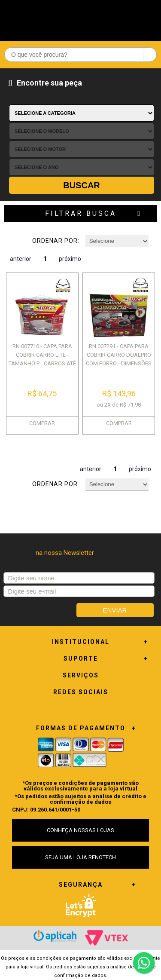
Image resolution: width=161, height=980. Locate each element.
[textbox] (80, 55)
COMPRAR (42, 423)
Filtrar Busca (81, 213)
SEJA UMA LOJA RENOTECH (80, 857)
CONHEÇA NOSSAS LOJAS (80, 830)
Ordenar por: (56, 241)
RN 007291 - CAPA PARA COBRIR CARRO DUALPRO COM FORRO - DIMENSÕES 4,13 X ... (119, 359)
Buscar (82, 185)
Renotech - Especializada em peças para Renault (81, 18)
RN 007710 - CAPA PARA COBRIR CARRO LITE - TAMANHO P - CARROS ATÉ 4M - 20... (42, 359)
